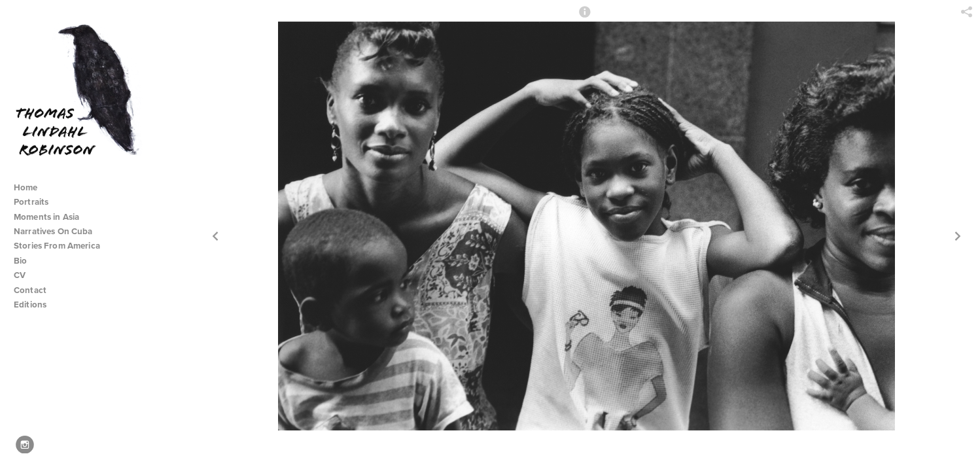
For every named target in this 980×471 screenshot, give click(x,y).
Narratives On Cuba (59, 231)
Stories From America (62, 246)
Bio (20, 261)
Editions (30, 305)
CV (20, 275)
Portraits (31, 202)
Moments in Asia (52, 217)
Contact (30, 290)
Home (26, 187)
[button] (585, 18)
